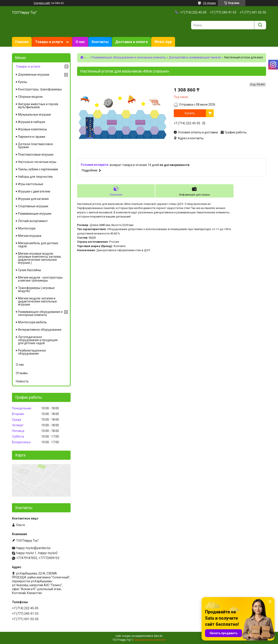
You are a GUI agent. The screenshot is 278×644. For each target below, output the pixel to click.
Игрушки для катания (33, 199)
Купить (190, 113)
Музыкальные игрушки (34, 115)
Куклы (22, 82)
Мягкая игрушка (30, 236)
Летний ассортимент (33, 221)
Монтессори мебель (32, 322)
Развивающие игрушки (35, 214)
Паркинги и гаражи (32, 137)
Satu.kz (158, 636)
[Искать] (260, 25)
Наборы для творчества (35, 177)
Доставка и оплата (132, 42)
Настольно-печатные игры (37, 162)
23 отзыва (209, 3)
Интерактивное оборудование (40, 330)
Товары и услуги (49, 42)
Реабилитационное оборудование (32, 352)
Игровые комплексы (32, 129)
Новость (22, 381)
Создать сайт (42, 3)
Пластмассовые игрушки (36, 154)
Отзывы (22, 373)
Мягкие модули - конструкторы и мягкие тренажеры (40, 279)
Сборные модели (30, 97)
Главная (22, 42)
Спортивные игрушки (33, 206)
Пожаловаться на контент (150, 640)
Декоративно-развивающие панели (195, 57)
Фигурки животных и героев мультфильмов (38, 106)
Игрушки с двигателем (34, 191)
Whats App (163, 42)
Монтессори (27, 228)
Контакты (100, 42)
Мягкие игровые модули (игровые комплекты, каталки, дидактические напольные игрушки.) (40, 258)
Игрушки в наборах (32, 122)
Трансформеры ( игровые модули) (36, 289)
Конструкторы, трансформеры (40, 89)
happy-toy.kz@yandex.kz (33, 548)
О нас (80, 42)
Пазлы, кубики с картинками (38, 169)
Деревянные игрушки (34, 75)
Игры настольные (31, 184)
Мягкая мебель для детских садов (38, 245)
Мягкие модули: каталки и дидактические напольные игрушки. (37, 301)
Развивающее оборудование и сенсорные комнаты (129, 57)
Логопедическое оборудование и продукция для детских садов (38, 340)
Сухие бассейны (30, 270)
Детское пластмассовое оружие (36, 146)
